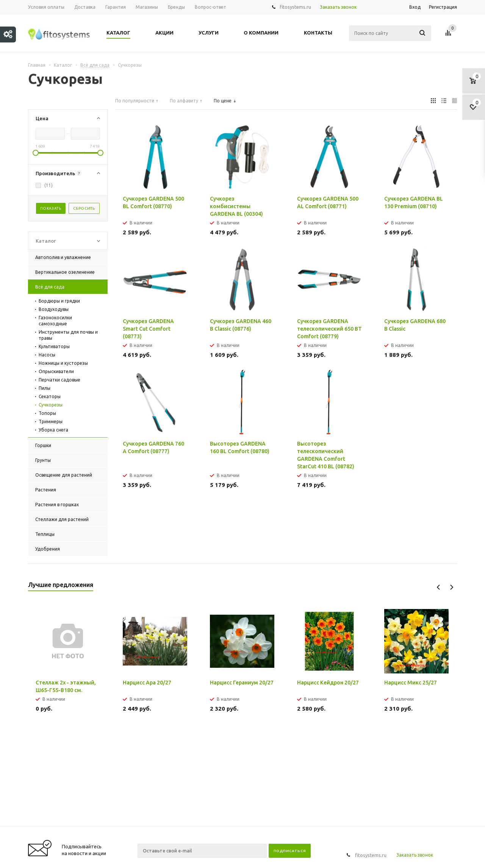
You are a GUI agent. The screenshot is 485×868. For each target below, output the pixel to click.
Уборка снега (53, 430)
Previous (439, 587)
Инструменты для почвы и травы (68, 335)
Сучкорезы (51, 405)
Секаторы (50, 396)
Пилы (45, 388)
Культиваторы (54, 346)
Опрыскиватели (56, 371)
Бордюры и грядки (59, 301)
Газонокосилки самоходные (55, 321)
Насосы (47, 355)
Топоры (47, 413)
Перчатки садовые (59, 380)
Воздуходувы (54, 309)
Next (451, 587)
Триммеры (51, 421)
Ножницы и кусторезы (63, 363)
